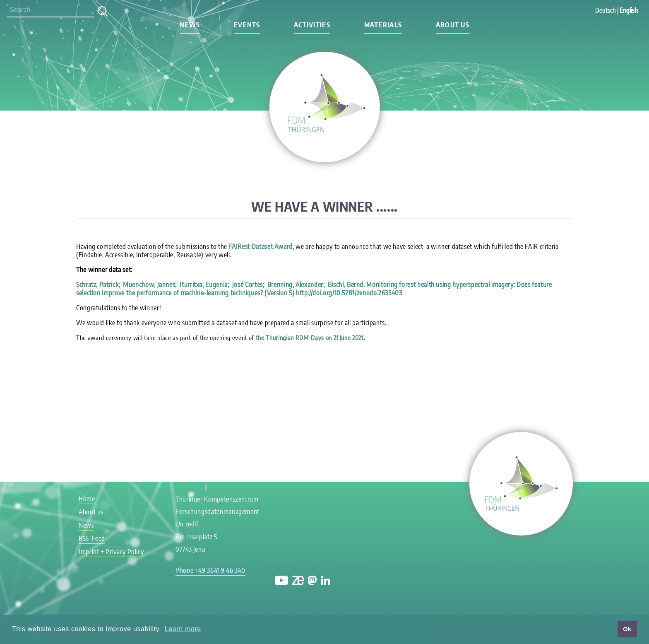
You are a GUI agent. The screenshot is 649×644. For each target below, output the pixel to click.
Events (247, 25)
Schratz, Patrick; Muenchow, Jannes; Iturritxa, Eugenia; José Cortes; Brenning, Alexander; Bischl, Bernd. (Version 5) (314, 289)
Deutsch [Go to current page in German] (606, 10)
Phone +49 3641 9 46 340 (210, 570)
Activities (312, 25)
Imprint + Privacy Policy (111, 552)
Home (87, 499)
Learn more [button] (183, 629)
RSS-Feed (92, 538)
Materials (383, 25)
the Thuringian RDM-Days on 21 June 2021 (310, 338)
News (190, 25)
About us (453, 25)
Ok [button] (627, 629)
